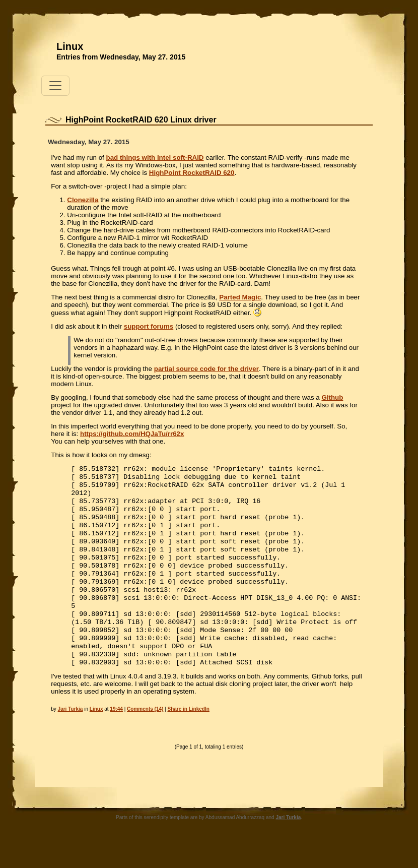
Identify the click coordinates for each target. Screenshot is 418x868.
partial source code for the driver (206, 369)
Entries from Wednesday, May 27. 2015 (121, 57)
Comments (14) (145, 734)
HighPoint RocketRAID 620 (192, 173)
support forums (149, 326)
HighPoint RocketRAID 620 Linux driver (141, 120)
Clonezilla (83, 200)
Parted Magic (240, 297)
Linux (70, 46)
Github (332, 397)
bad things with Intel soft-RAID (155, 158)
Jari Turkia (71, 734)
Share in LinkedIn (189, 734)
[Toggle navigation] (55, 86)
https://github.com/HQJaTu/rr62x (132, 434)
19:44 (116, 734)
